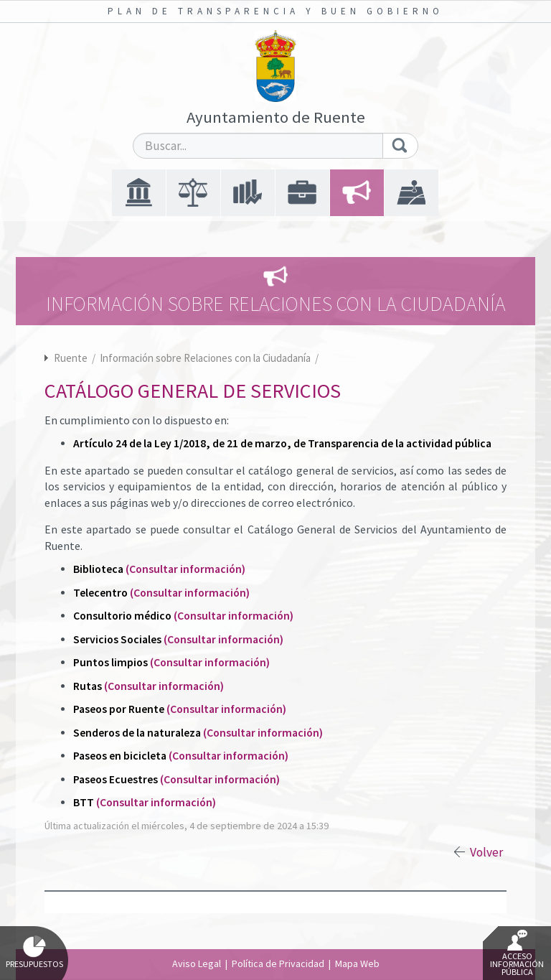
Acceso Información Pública (517, 953)
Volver (486, 852)
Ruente (71, 358)
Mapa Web (357, 963)
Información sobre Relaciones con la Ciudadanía (206, 358)
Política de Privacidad (278, 963)
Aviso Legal (197, 963)
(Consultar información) (185, 569)
